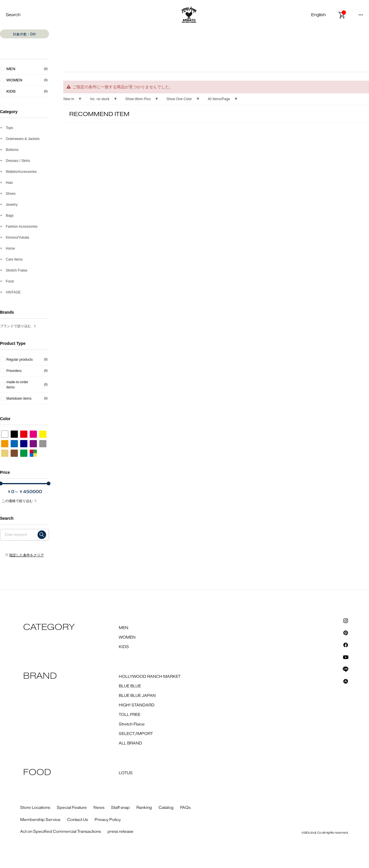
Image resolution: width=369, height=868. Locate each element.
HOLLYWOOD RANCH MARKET (150, 677)
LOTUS (126, 773)
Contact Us (78, 820)
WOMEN (127, 637)
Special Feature (72, 808)
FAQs (185, 808)
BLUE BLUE (130, 686)
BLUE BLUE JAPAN (137, 696)
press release (121, 832)
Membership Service (40, 820)
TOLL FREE (130, 715)
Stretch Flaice (132, 724)
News (99, 808)
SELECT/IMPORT (136, 734)
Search (13, 15)
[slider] (49, 483)
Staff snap (120, 808)
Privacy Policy (108, 820)
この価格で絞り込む (17, 501)
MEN (124, 628)
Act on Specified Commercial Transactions (61, 832)
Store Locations (35, 808)
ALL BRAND (130, 743)
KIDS (124, 647)
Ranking (144, 808)
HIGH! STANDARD (137, 705)
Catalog (166, 808)
